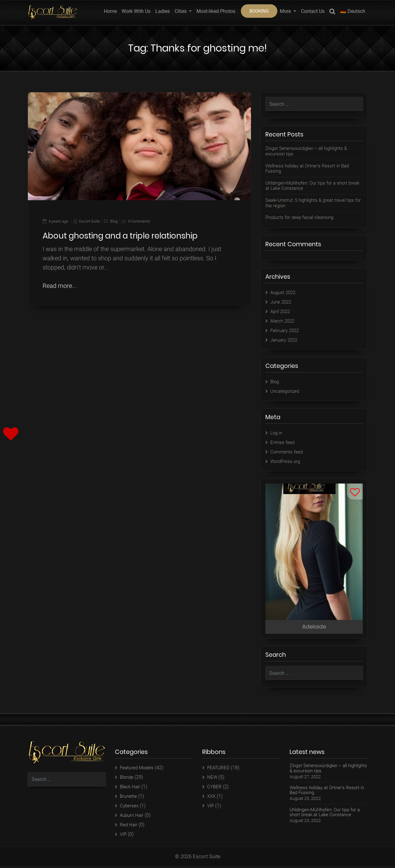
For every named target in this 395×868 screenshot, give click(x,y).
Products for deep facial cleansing (302, 217)
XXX (212, 798)
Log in (277, 433)
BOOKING (259, 11)
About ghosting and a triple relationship (120, 236)
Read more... (60, 286)
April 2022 (281, 311)
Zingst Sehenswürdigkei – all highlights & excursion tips (310, 151)
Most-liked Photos (216, 11)
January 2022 (285, 340)
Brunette (129, 798)
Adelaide (314, 628)
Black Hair (131, 789)
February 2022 (286, 330)
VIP (123, 836)
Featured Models (138, 770)
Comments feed (287, 452)
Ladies (163, 11)
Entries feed (283, 442)
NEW (212, 779)
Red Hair (129, 827)
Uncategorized (286, 391)
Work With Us (136, 11)
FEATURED (219, 770)
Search (332, 12)
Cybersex (130, 808)
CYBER (215, 789)
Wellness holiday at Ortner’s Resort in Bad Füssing (310, 168)
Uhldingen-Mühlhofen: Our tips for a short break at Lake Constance (310, 186)
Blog (114, 221)
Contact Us (313, 11)
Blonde (127, 779)
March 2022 (283, 321)
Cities (181, 11)
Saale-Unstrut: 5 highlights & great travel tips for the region (313, 203)
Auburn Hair (133, 817)
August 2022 (284, 292)
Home (110, 11)
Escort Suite (89, 221)
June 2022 (282, 302)
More (286, 11)
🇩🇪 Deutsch (353, 11)
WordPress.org (286, 461)
